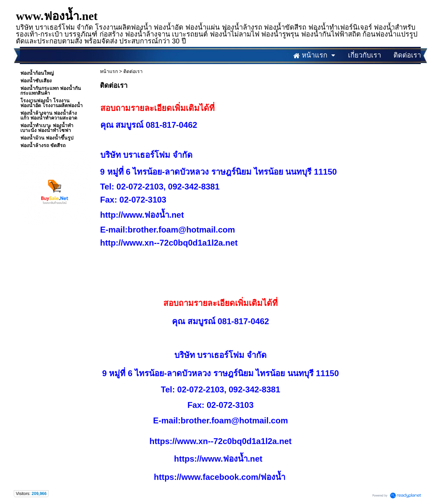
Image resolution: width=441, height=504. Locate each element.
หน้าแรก (109, 71)
